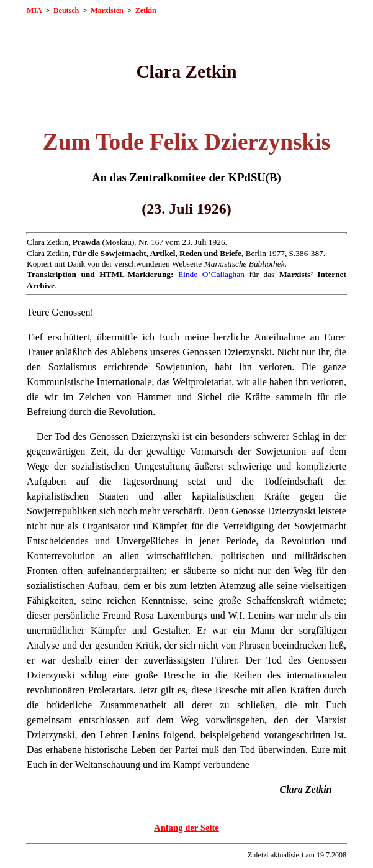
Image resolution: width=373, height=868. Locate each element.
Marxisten (107, 11)
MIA (34, 11)
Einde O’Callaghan (211, 274)
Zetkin (146, 11)
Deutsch (66, 11)
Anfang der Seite (186, 828)
